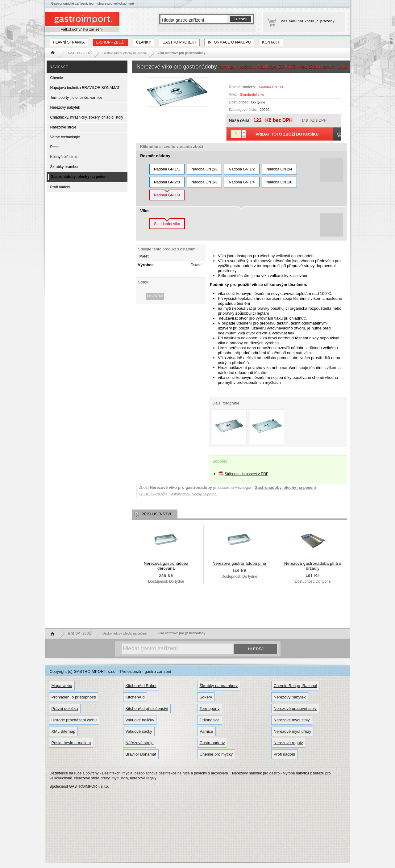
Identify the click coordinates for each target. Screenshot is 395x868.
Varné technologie (65, 137)
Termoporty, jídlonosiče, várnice (76, 98)
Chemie (57, 78)
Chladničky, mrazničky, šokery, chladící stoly (87, 117)
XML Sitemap (64, 731)
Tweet (143, 256)
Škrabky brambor (64, 167)
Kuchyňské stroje (64, 157)
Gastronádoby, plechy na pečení (285, 487)
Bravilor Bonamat (141, 754)
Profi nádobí (60, 187)
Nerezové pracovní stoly (295, 709)
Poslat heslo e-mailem (71, 743)
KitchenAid (135, 697)
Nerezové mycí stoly (292, 720)
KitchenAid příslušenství (147, 709)
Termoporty (210, 709)
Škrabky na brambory (219, 686)
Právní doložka (65, 709)
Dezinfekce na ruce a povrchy (74, 773)
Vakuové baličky (140, 720)
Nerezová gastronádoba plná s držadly (313, 566)
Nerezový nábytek (65, 107)
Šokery (206, 697)
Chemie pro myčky (216, 754)
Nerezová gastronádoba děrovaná (166, 566)
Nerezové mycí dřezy (293, 731)
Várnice (206, 731)
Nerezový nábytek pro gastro (256, 773)
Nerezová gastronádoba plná (239, 563)
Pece (55, 147)
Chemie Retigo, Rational (295, 686)
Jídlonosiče (210, 720)
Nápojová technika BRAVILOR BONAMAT (85, 88)
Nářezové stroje (63, 127)
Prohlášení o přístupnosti (74, 697)
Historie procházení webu (74, 720)
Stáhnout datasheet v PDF (247, 474)
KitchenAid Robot (141, 686)
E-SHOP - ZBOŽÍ (110, 42)
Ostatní (155, 296)
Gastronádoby (212, 743)
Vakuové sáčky (139, 731)
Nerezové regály (288, 743)
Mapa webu (62, 686)
